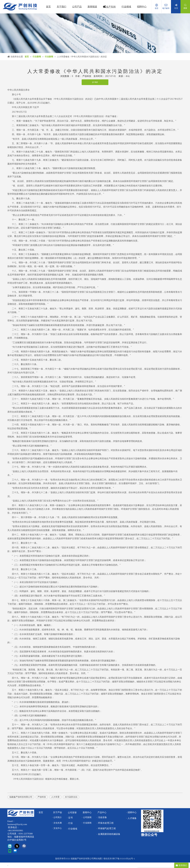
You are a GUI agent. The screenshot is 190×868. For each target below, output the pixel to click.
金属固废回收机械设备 (109, 834)
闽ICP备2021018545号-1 (123, 859)
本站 (128, 76)
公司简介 (58, 817)
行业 (71, 823)
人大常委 (55, 797)
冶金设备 (102, 817)
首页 (41, 812)
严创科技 (42, 797)
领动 (106, 859)
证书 (71, 818)
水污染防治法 (71, 797)
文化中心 (58, 828)
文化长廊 (58, 823)
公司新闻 (87, 817)
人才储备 (132, 818)
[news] (95, 33)
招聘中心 (132, 812)
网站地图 (98, 859)
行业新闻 (87, 823)
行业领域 (73, 829)
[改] (152, 821)
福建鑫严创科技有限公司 (21, 797)
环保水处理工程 (106, 823)
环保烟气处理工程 (107, 828)
